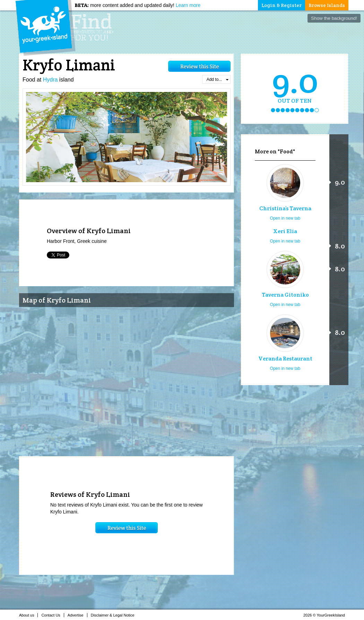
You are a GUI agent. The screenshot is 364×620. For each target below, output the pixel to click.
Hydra (50, 80)
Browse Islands (327, 5)
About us (28, 615)
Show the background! (334, 18)
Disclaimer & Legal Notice (115, 615)
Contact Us (53, 615)
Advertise (77, 615)
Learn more (188, 5)
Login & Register (281, 5)
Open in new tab (285, 218)
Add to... (218, 79)
